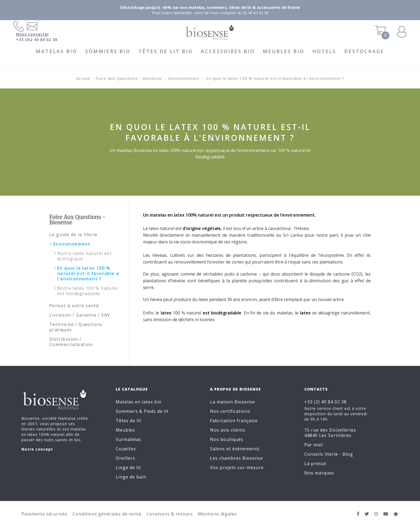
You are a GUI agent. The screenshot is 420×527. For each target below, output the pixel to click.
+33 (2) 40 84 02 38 (325, 402)
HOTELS (324, 51)
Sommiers (127, 411)
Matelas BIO (57, 51)
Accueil (83, 78)
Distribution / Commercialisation (71, 342)
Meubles (125, 430)
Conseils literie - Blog (329, 454)
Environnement (184, 78)
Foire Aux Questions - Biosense (129, 78)
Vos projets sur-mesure (237, 467)
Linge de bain (131, 477)
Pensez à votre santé (74, 306)
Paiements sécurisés (44, 514)
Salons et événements (235, 449)
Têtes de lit (128, 421)
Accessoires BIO (228, 51)
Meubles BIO (284, 51)
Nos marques (319, 473)
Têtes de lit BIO (166, 51)
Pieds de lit (156, 411)
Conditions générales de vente (107, 514)
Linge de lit (128, 467)
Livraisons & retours (170, 514)
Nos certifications (230, 411)
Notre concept (37, 449)
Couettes (126, 449)
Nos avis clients (228, 430)
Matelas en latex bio (139, 402)
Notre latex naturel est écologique (85, 256)
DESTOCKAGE (364, 51)
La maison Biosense (232, 402)
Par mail (314, 445)
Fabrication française (234, 421)
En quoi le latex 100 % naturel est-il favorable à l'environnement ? (275, 78)
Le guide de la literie (74, 235)
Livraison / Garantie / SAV (80, 315)
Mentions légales (217, 514)
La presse (315, 463)
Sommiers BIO (108, 51)
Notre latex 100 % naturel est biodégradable (88, 291)
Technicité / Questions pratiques (76, 327)
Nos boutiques (227, 439)
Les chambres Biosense (237, 458)
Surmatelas (128, 439)
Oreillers (125, 458)
